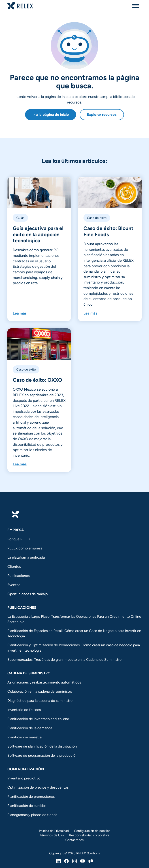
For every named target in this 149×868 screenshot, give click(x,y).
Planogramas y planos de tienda (32, 815)
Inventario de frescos (24, 710)
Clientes (14, 567)
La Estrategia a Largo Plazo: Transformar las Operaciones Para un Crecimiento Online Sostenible (74, 619)
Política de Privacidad (54, 831)
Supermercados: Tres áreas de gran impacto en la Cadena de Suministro (64, 660)
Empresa (16, 530)
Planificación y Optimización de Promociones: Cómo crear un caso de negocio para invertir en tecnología (74, 648)
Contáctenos (74, 840)
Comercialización (26, 769)
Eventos (14, 585)
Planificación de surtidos (27, 806)
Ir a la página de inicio (51, 114)
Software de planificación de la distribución (42, 746)
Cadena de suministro (29, 673)
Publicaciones (18, 576)
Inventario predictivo (24, 778)
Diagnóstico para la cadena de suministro (40, 701)
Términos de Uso (52, 835)
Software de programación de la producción (42, 755)
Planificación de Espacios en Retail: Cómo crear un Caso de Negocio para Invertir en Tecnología (74, 633)
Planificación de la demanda (30, 728)
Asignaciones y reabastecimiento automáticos (44, 682)
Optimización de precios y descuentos (38, 787)
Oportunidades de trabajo (28, 594)
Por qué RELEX (19, 539)
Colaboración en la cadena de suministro (40, 691)
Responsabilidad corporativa (89, 835)
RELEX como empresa (25, 548)
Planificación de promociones (31, 797)
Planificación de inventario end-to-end (38, 719)
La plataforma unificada (26, 557)
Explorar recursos (102, 114)
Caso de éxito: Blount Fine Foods (108, 231)
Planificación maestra (24, 737)
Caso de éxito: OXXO (38, 380)
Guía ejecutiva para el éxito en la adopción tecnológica (38, 234)
